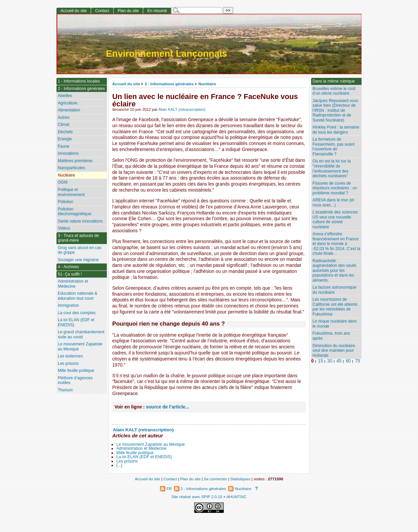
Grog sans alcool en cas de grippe (80, 250)
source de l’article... (168, 407)
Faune (64, 146)
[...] (119, 465)
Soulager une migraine (78, 260)
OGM (63, 182)
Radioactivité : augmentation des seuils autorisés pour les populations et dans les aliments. (334, 271)
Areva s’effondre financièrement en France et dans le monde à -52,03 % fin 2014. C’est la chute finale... (336, 244)
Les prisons (127, 461)
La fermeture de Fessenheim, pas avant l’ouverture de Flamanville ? (333, 147)
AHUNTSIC (237, 497)
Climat (64, 125)
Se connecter (216, 479)
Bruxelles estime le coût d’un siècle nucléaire (334, 91)
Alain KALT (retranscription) (182, 109)
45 (339, 361)
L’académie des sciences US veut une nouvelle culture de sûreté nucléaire (335, 220)
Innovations (68, 153)
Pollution (66, 202)
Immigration (68, 305)
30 (330, 361)
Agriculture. (68, 103)
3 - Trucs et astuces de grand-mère (78, 238)
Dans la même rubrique (334, 81)
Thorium (65, 390)
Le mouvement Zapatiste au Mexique (151, 444)
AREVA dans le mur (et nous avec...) (333, 203)
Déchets (65, 132)
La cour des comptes (77, 313)
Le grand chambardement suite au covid (81, 334)
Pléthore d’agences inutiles (75, 380)
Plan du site (128, 11)
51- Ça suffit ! (70, 274)
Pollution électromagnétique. (75, 212)
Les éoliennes (70, 356)
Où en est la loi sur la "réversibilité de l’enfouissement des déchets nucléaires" (332, 168)
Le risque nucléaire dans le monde (335, 324)
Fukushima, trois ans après (331, 336)
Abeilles (65, 96)
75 (357, 361)
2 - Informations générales (169, 84)
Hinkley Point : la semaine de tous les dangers (336, 130)
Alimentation (69, 110)
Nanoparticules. (72, 168)
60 (348, 361)
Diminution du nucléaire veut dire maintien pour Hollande (334, 351)
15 (320, 361)
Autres (64, 117)
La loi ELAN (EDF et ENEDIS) (144, 457)
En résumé (157, 11)
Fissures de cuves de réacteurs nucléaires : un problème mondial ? (335, 188)
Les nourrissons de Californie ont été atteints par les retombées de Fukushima (335, 307)
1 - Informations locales (79, 81)
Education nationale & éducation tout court (78, 296)
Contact (102, 11)
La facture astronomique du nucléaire (334, 290)
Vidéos (64, 228)
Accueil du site (126, 84)
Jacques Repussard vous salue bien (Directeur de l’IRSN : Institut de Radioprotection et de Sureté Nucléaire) (335, 110)
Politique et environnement (71, 192)
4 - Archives (68, 267)
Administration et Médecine (141, 448)
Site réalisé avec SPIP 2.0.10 (197, 497)
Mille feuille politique (135, 453)
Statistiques (240, 479)
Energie (65, 139)
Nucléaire (207, 84)
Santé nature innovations (80, 221)
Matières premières (75, 161)
